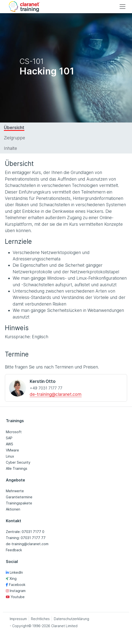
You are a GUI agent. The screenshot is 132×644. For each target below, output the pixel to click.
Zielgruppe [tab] (14, 138)
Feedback (14, 550)
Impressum (18, 619)
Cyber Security (18, 462)
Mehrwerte (15, 491)
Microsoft (14, 432)
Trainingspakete (19, 503)
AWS (9, 444)
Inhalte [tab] (10, 148)
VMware (12, 450)
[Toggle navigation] (123, 7)
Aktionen (13, 509)
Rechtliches (40, 619)
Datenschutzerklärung (71, 619)
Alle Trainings (17, 468)
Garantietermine (19, 497)
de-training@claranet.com (56, 394)
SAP (9, 438)
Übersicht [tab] (14, 128)
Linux (10, 456)
